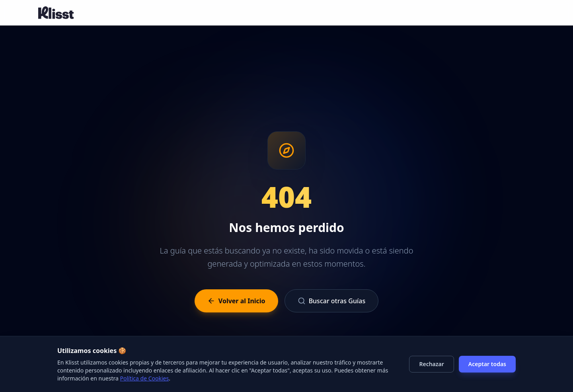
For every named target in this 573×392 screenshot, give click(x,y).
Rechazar (431, 364)
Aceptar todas (487, 364)
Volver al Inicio (236, 301)
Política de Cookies (145, 378)
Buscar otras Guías (332, 301)
